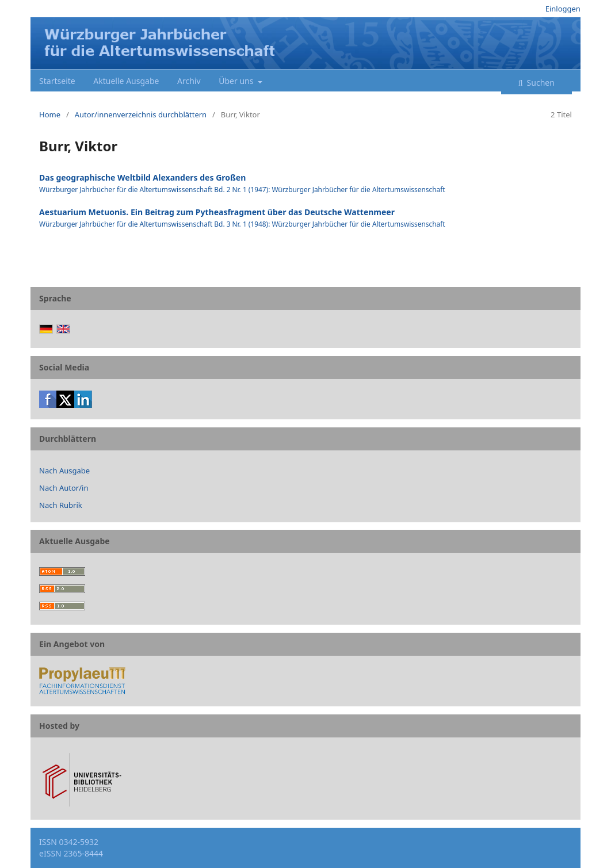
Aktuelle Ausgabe (126, 81)
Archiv (189, 81)
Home (50, 114)
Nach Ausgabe (64, 471)
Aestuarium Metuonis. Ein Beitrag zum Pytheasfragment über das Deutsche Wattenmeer (217, 212)
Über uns (237, 81)
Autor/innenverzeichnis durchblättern (141, 114)
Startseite (57, 81)
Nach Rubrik (61, 505)
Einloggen (563, 9)
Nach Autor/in (64, 488)
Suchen (540, 83)
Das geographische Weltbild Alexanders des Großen (142, 177)
